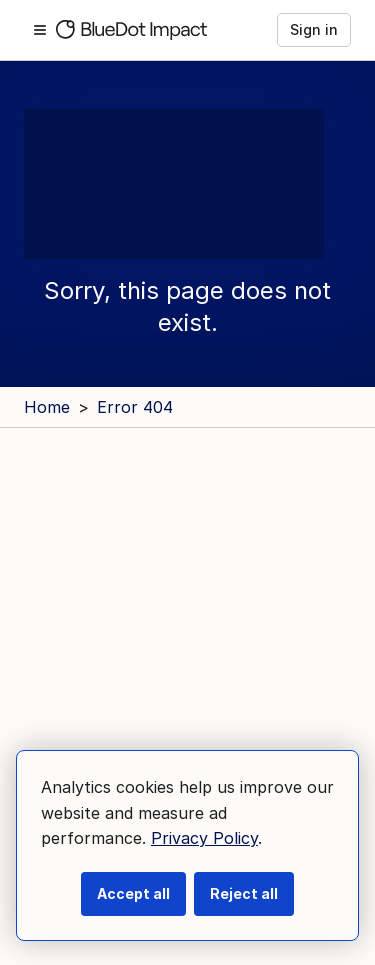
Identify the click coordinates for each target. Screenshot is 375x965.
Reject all (244, 893)
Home (47, 407)
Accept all (133, 893)
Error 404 (135, 407)
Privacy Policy (204, 838)
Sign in (314, 29)
